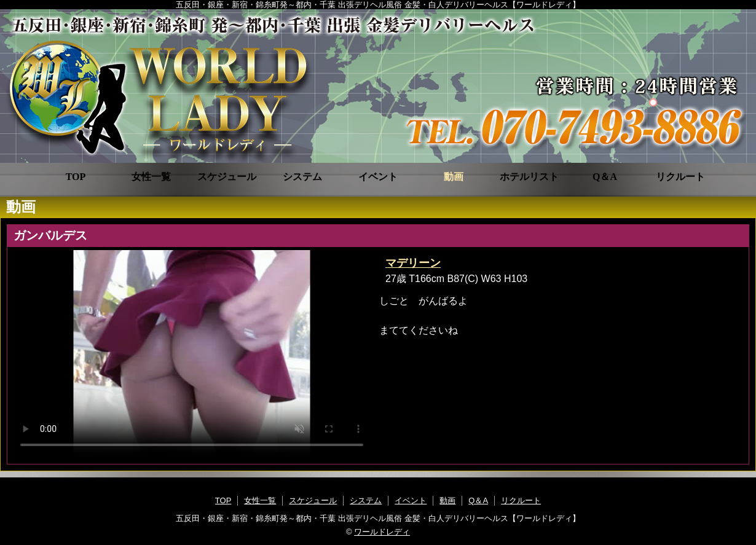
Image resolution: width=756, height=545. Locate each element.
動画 (454, 177)
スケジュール (227, 177)
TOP (76, 177)
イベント (378, 177)
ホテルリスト (529, 177)
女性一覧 (151, 177)
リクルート (680, 177)
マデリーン (413, 263)
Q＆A (605, 177)
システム (302, 177)
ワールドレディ (382, 532)
